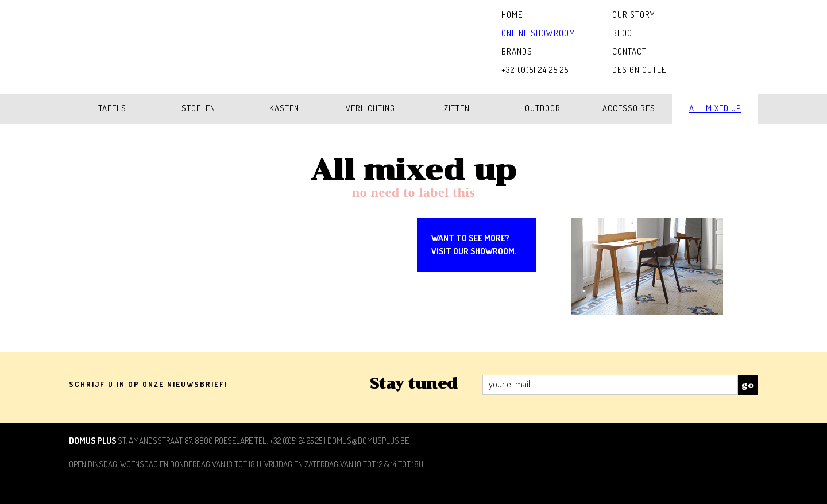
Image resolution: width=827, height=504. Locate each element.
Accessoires (629, 108)
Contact (629, 51)
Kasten (284, 108)
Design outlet (641, 70)
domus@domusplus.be (368, 441)
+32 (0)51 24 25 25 (535, 70)
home (512, 15)
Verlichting (370, 108)
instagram (736, 18)
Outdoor (543, 108)
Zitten (457, 108)
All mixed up (715, 108)
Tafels (112, 108)
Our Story (633, 15)
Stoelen (198, 108)
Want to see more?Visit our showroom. (474, 245)
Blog (622, 33)
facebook (736, 36)
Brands (517, 51)
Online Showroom (538, 33)
